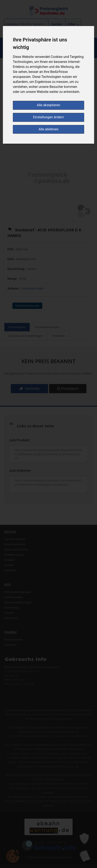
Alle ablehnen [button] (48, 129)
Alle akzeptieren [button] (49, 105)
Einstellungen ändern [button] (49, 117)
